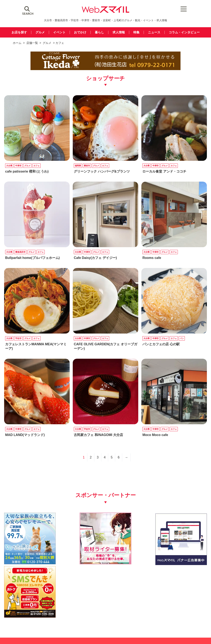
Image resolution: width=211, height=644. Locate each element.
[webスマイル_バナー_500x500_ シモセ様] (184, 550)
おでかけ (80, 32)
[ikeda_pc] (105, 69)
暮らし (99, 32)
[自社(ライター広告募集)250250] (79, 550)
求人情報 (119, 32)
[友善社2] (27, 550)
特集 (136, 32)
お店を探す (19, 32)
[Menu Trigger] (174, 9)
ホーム (17, 43)
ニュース (154, 32)
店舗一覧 (32, 43)
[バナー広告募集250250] (132, 550)
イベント (59, 32)
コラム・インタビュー (184, 32)
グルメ (40, 32)
